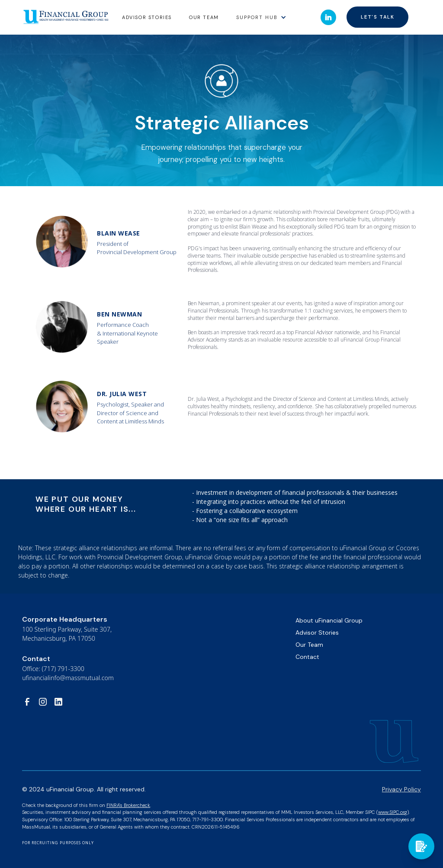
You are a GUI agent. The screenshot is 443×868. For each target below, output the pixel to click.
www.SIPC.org (393, 812)
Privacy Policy (401, 789)
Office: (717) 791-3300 (53, 669)
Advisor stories (147, 17)
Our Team (204, 17)
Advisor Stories (317, 632)
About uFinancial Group (329, 620)
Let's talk (377, 17)
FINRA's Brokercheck (128, 805)
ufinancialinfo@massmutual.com (68, 678)
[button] (261, 17)
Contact (307, 657)
